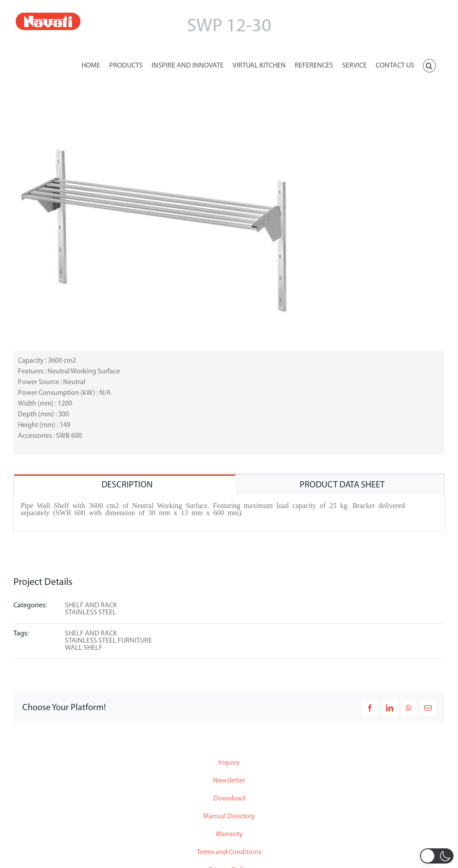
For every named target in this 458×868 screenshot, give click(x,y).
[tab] (125, 485)
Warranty (229, 834)
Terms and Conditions (229, 852)
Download (229, 799)
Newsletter (229, 781)
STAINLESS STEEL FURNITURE (108, 641)
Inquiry (229, 763)
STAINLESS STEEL (91, 613)
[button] (429, 65)
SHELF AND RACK (91, 605)
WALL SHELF (84, 648)
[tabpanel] (229, 513)
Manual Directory (229, 817)
